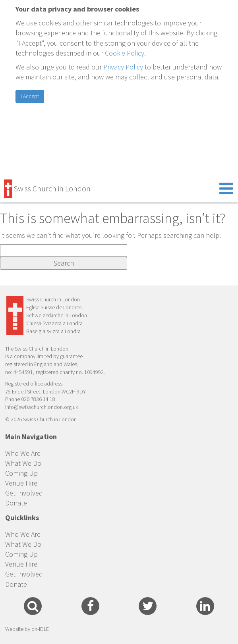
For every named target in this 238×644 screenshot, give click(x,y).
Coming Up (21, 473)
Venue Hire (21, 483)
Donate (16, 503)
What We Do (23, 463)
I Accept (30, 96)
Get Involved (24, 493)
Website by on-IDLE (27, 629)
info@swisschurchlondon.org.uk (42, 407)
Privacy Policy (123, 67)
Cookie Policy (125, 53)
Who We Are (23, 453)
